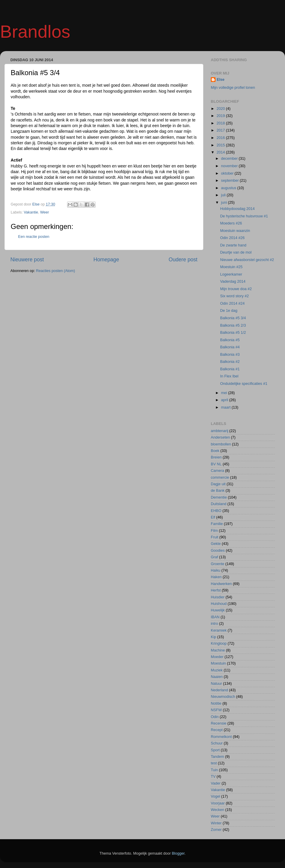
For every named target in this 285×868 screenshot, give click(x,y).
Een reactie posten (34, 237)
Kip (213, 637)
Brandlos (35, 32)
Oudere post (183, 260)
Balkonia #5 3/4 (233, 318)
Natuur (216, 684)
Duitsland (219, 504)
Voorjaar (218, 803)
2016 (221, 138)
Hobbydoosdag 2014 (237, 209)
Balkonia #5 (230, 340)
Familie (217, 524)
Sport (215, 750)
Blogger (178, 853)
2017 (221, 130)
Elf (213, 517)
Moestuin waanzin (235, 231)
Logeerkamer (231, 274)
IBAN (215, 617)
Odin (215, 717)
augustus (229, 188)
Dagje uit (218, 484)
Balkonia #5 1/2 (233, 333)
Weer (45, 212)
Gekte (216, 544)
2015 (221, 145)
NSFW (216, 710)
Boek (215, 451)
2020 (221, 109)
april (225, 400)
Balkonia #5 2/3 (233, 325)
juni (225, 203)
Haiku (216, 570)
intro (214, 624)
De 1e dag (229, 311)
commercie (220, 478)
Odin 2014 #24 (232, 303)
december (230, 159)
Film (214, 531)
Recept (217, 730)
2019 (221, 116)
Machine (218, 650)
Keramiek (219, 630)
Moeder (217, 657)
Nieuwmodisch (223, 697)
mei (225, 393)
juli (224, 195)
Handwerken (221, 584)
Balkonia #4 (230, 347)
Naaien (217, 677)
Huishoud (219, 604)
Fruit (214, 537)
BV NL (216, 464)
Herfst (216, 590)
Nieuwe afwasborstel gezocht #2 (247, 260)
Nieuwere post (27, 260)
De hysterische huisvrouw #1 (244, 216)
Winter (216, 823)
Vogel (216, 796)
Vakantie (31, 212)
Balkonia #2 (230, 362)
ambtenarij (220, 431)
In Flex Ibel (229, 376)
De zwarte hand (233, 245)
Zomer (216, 830)
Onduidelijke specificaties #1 (244, 384)
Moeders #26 (231, 223)
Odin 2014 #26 (232, 238)
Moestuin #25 (231, 267)
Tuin (214, 770)
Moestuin (218, 663)
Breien (216, 457)
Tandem (217, 757)
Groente (218, 564)
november (230, 166)
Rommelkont (221, 737)
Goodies (218, 551)
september (231, 181)
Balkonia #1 (230, 369)
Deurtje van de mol (236, 252)
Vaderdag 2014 (233, 282)
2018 (221, 123)
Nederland (219, 690)
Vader (216, 783)
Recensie (219, 723)
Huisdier (218, 597)
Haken (216, 577)
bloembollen (221, 444)
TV (213, 777)
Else (221, 80)
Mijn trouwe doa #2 (236, 289)
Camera (217, 471)
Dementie (219, 497)
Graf (214, 557)
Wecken (217, 810)
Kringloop (219, 644)
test (214, 763)
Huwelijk (218, 610)
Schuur (217, 743)
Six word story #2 (234, 296)
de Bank (218, 491)
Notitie (216, 703)
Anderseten (220, 437)
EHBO (216, 511)
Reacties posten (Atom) (56, 271)
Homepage (106, 260)
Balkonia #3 (230, 355)
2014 (221, 152)
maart (227, 407)
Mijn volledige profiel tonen (233, 88)
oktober (228, 173)
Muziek (217, 670)
